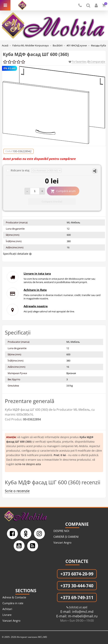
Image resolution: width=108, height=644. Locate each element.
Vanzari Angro (62, 542)
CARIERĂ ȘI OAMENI (66, 537)
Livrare (7, 615)
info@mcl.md (82, 612)
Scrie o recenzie (17, 491)
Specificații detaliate (16, 254)
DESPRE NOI (61, 531)
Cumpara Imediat (52, 202)
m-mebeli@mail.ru (82, 616)
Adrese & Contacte (14, 597)
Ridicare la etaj (18, 170)
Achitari (7, 609)
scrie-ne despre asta (28, 464)
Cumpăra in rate (13, 603)
